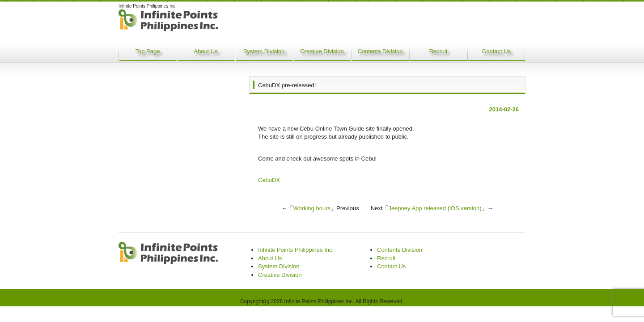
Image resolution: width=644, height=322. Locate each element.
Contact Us (496, 51)
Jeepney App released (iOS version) (435, 208)
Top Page (148, 51)
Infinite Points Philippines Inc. (296, 250)
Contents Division (380, 51)
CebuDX (269, 180)
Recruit (438, 51)
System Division (264, 51)
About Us (205, 51)
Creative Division (322, 51)
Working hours (312, 208)
